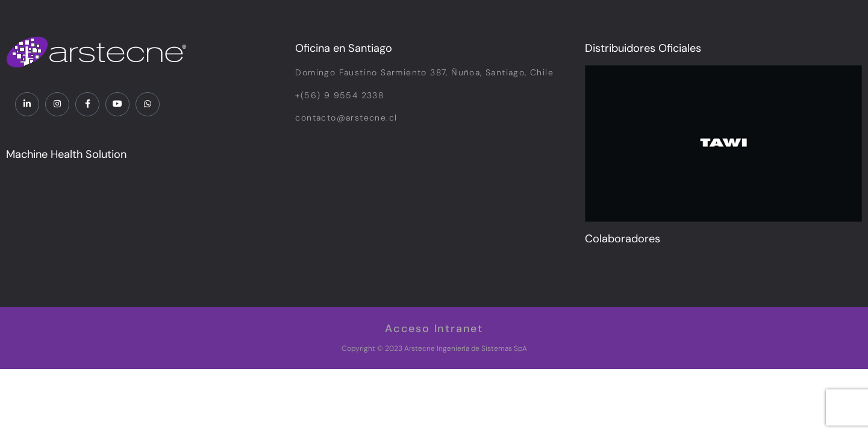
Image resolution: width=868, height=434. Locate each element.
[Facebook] (87, 104)
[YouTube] (117, 104)
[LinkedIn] (27, 104)
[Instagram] (57, 104)
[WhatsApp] (148, 104)
